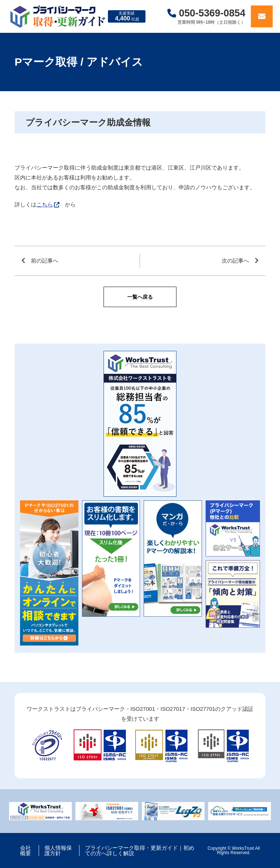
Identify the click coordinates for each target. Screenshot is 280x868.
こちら (45, 204)
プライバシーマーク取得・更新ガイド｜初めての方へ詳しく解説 (140, 850)
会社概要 (26, 850)
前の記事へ (45, 261)
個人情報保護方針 (58, 850)
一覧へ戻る (140, 297)
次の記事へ (235, 261)
